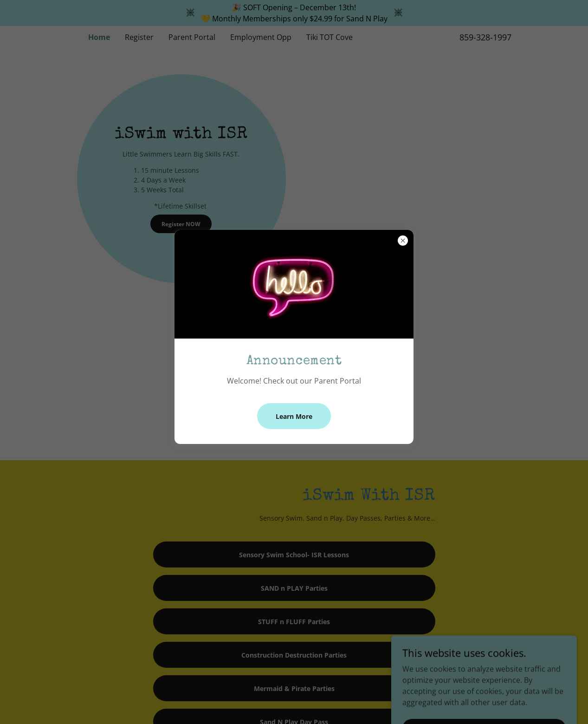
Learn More (294, 416)
